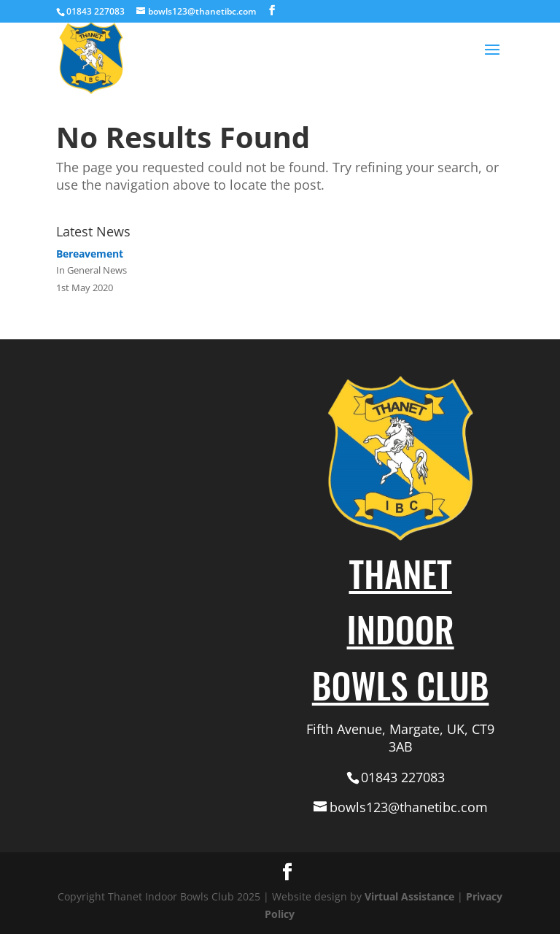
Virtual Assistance (409, 896)
